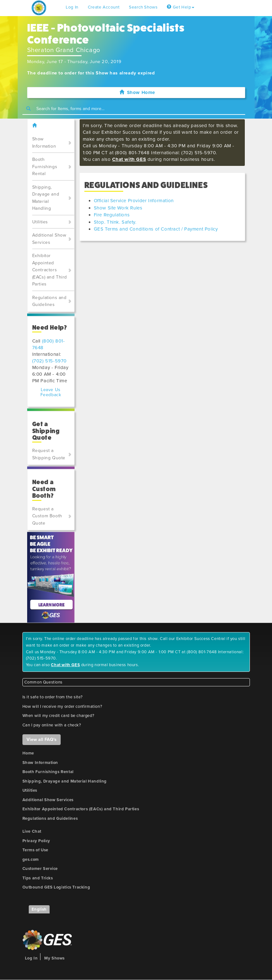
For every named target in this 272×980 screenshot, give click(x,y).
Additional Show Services (49, 239)
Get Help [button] (181, 7)
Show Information (44, 143)
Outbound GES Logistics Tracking (56, 887)
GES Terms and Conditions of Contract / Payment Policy (156, 229)
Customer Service (40, 869)
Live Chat (32, 831)
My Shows (54, 958)
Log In (72, 7)
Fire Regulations (112, 215)
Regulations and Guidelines (49, 301)
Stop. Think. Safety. (115, 222)
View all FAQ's (42, 739)
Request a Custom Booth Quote (47, 516)
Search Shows (143, 7)
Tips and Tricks (38, 878)
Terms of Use (35, 850)
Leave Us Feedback (51, 392)
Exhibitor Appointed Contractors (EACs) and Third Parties (50, 270)
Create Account (104, 7)
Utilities (40, 222)
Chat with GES (129, 159)
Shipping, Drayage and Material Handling (46, 198)
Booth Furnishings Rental (45, 167)
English (39, 909)
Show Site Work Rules (118, 208)
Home (28, 753)
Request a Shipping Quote (49, 454)
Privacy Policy (36, 841)
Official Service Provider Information (134, 201)
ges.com (31, 860)
